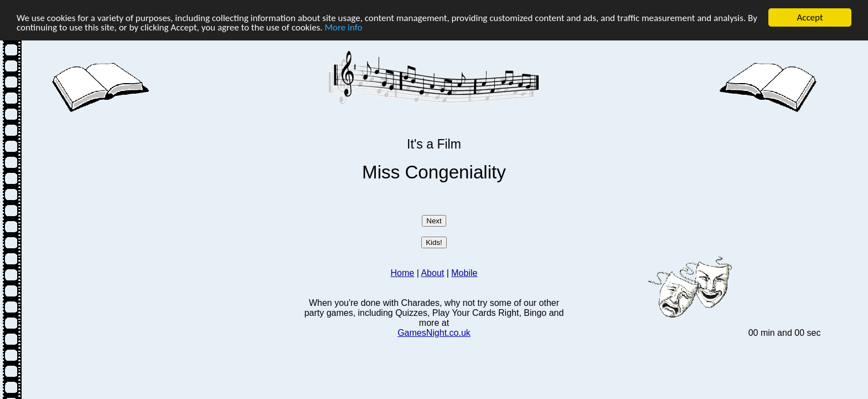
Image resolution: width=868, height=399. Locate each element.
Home (403, 273)
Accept (810, 17)
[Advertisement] (175, 192)
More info (344, 27)
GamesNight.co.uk (434, 333)
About (432, 273)
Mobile (464, 273)
